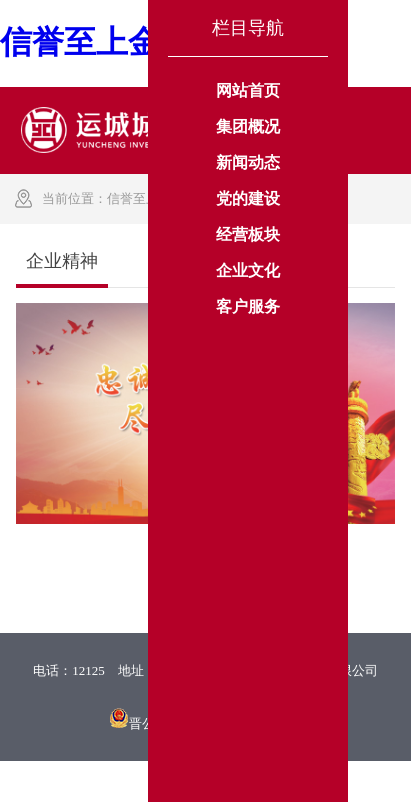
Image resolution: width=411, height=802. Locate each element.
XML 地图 (205, 780)
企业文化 (238, 198)
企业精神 (304, 198)
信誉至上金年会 (152, 198)
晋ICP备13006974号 (205, 695)
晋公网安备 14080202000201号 (215, 723)
